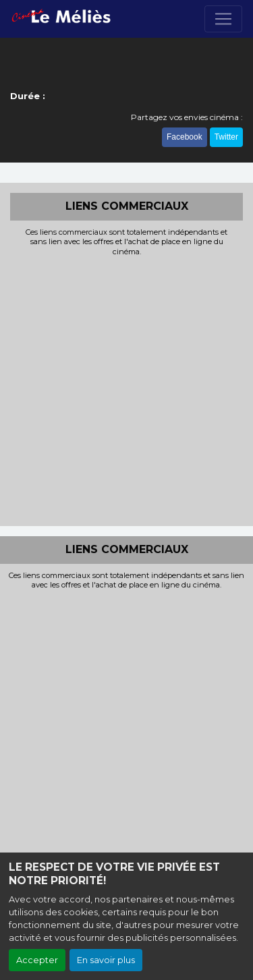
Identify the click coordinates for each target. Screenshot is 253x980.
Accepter (37, 960)
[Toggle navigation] (223, 19)
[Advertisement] (126, 390)
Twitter (226, 137)
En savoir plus (106, 960)
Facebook (185, 137)
